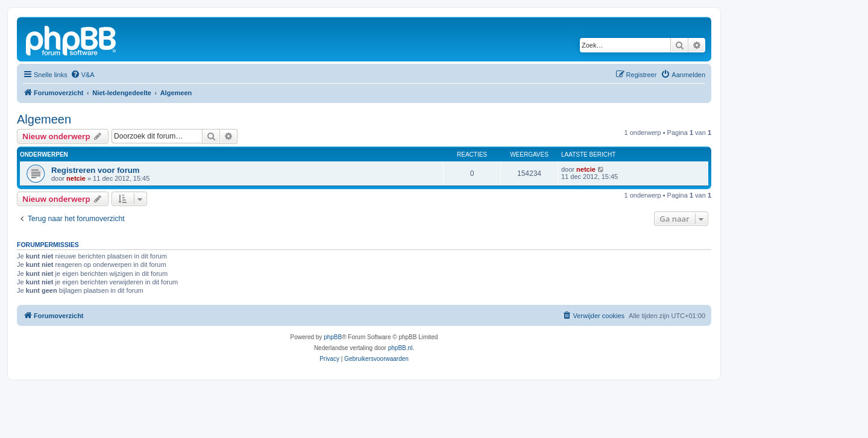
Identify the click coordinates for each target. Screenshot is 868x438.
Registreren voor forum (96, 170)
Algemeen (44, 119)
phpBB (333, 337)
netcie (76, 178)
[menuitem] (83, 75)
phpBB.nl (401, 348)
